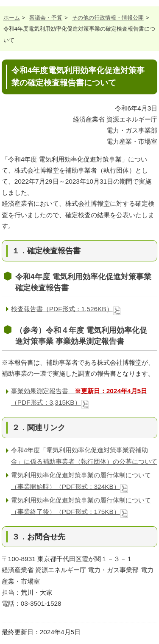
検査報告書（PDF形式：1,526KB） (66, 309)
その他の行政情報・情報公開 (108, 18)
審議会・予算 (46, 18)
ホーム (12, 18)
